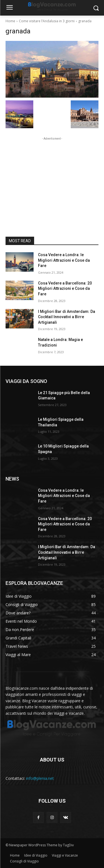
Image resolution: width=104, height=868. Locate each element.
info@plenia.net (40, 778)
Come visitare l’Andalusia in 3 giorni (47, 21)
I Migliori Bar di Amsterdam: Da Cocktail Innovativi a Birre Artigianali (67, 317)
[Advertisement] (52, 176)
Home (10, 21)
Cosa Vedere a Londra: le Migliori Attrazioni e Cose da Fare (64, 260)
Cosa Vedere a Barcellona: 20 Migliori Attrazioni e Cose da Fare (65, 289)
